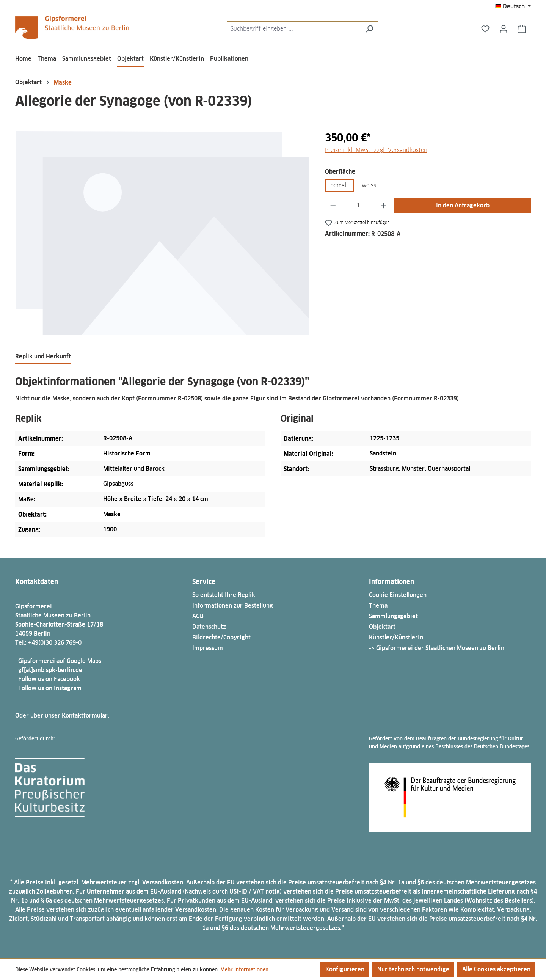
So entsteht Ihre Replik (224, 595)
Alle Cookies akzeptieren (496, 969)
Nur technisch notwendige (413, 969)
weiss (369, 185)
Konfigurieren (345, 969)
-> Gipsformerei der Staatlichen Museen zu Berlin (437, 648)
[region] (162, 233)
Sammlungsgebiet (393, 616)
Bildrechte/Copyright (221, 637)
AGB (198, 616)
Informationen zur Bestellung (233, 605)
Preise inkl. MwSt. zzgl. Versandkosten (376, 150)
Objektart (382, 627)
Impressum (208, 648)
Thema (378, 605)
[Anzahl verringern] (333, 206)
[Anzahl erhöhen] (384, 206)
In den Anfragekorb (463, 205)
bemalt (339, 185)
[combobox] (294, 29)
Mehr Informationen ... (247, 969)
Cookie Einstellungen (398, 595)
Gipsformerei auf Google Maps (60, 661)
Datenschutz (209, 627)
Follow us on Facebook (49, 679)
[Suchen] (369, 29)
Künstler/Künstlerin (396, 637)
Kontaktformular (85, 715)
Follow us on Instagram (50, 688)
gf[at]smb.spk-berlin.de (50, 670)
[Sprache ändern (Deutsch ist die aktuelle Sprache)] (513, 6)
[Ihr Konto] (504, 29)
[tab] (43, 357)
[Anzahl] (358, 206)
